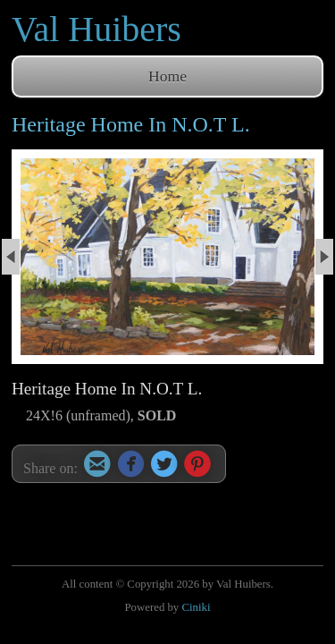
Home (167, 76)
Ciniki (196, 607)
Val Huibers (96, 29)
